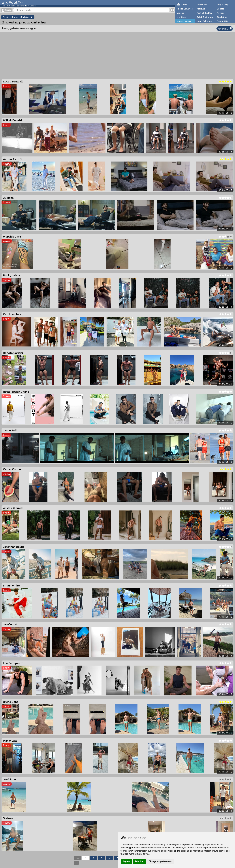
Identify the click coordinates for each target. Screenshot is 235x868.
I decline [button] (139, 861)
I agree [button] (126, 861)
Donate (220, 9)
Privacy (221, 13)
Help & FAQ (222, 5)
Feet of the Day (204, 13)
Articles (201, 9)
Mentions (182, 17)
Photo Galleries (185, 9)
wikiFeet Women (184, 21)
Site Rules (202, 5)
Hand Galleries (204, 21)
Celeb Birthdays (205, 17)
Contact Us (222, 21)
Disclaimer (222, 17)
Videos (180, 13)
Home (184, 5)
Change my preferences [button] (160, 861)
